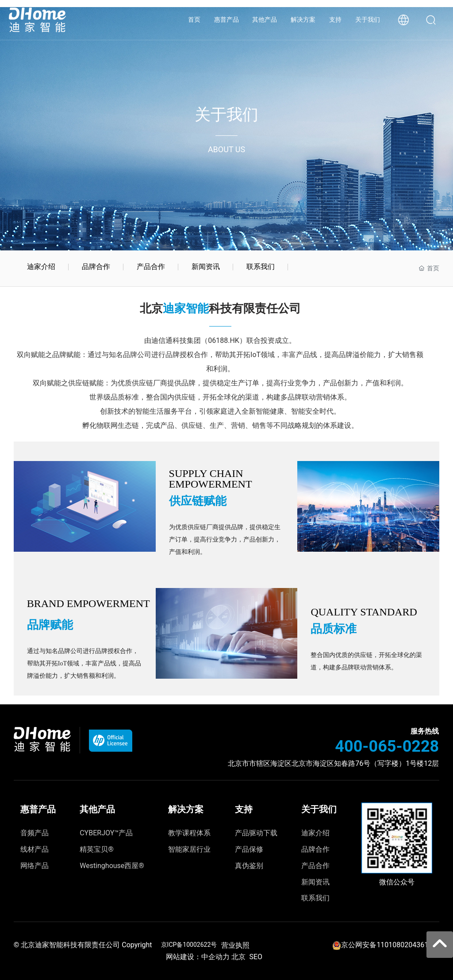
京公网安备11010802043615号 (390, 945)
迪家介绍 (41, 267)
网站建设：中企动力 (196, 957)
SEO (256, 957)
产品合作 (151, 267)
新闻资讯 (206, 267)
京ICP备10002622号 (189, 945)
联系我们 (261, 267)
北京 (238, 957)
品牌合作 (96, 267)
